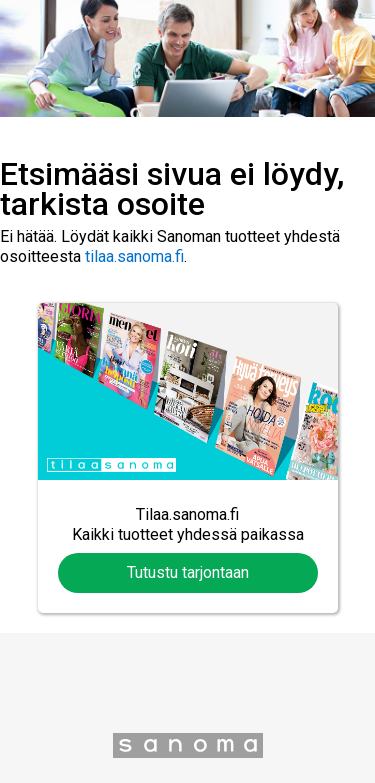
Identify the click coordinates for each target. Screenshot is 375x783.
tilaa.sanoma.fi (134, 256)
